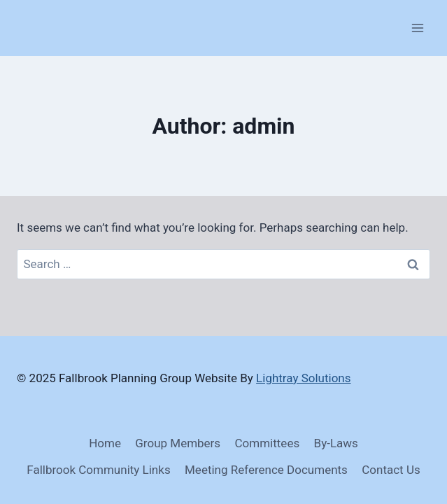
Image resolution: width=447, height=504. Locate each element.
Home (105, 443)
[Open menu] (417, 28)
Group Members (178, 443)
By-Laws (336, 443)
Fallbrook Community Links (98, 470)
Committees (268, 443)
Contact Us (391, 470)
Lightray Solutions (303, 378)
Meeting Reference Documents (266, 470)
